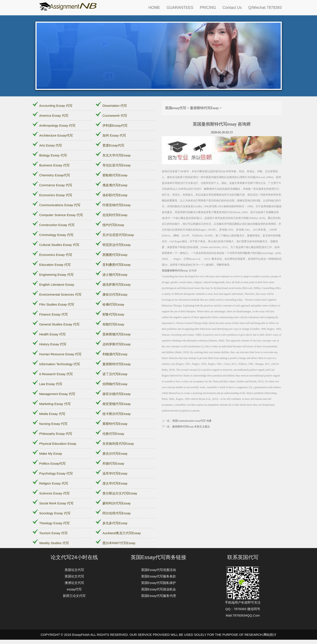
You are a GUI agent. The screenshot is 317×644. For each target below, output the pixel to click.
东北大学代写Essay (117, 155)
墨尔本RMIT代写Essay (119, 543)
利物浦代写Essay (115, 354)
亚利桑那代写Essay (117, 265)
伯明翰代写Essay (115, 384)
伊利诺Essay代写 (115, 125)
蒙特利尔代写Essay (117, 503)
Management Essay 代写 (57, 394)
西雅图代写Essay (115, 255)
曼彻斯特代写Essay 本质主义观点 (191, 427)
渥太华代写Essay (115, 483)
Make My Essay (51, 454)
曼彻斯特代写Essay (117, 364)
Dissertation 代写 (115, 106)
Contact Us (232, 8)
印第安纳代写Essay (117, 205)
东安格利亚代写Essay (118, 444)
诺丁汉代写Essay (115, 374)
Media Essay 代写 (52, 414)
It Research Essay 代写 (56, 374)
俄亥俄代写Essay (115, 185)
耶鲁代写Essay (113, 314)
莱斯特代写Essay (115, 424)
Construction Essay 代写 (57, 225)
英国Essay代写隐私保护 (158, 583)
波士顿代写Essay (115, 275)
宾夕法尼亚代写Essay (118, 235)
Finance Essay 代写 (54, 314)
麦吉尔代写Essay (115, 454)
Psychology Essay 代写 (56, 473)
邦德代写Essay (113, 463)
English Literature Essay (57, 285)
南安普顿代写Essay (117, 404)
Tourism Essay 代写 (54, 533)
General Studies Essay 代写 (60, 324)
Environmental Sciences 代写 (60, 294)
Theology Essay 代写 (55, 523)
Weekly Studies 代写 (54, 543)
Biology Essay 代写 (53, 155)
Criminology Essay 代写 (56, 235)
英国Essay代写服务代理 (158, 596)
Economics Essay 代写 (56, 195)
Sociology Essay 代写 (55, 513)
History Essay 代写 (53, 344)
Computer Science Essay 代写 (61, 215)
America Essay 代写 (54, 116)
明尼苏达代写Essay (117, 245)
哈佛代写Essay (113, 304)
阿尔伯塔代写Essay (117, 513)
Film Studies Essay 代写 (57, 304)
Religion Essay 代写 (54, 483)
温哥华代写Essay (115, 473)
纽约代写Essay (113, 225)
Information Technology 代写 (60, 364)
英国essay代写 (176, 108)
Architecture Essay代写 (56, 135)
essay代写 (74, 589)
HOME (154, 8)
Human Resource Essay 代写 (61, 354)
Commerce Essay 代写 (56, 185)
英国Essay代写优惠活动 (158, 570)
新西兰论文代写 (74, 596)
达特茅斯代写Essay (117, 344)
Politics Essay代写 (53, 463)
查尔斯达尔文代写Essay (120, 493)
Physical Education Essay (58, 444)
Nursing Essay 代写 (53, 424)
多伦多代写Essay (115, 523)
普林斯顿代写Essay (117, 334)
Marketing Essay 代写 (55, 404)
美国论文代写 (74, 570)
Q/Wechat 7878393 (265, 8)
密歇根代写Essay (115, 175)
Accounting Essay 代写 (56, 106)
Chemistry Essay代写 (55, 175)
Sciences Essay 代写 (54, 493)
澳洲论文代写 (74, 583)
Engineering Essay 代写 (57, 275)
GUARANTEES (180, 8)
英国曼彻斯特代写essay (175, 271)
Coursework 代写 (115, 116)
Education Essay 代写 (55, 265)
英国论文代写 (74, 576)
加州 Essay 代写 (114, 135)
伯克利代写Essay (115, 215)
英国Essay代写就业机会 (158, 589)
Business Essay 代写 (54, 165)
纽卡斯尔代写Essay (117, 414)
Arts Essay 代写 (51, 145)
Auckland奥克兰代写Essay (122, 533)
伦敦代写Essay (113, 434)
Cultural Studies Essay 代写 (59, 245)
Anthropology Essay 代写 (57, 125)
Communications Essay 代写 (60, 205)
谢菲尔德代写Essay (117, 394)
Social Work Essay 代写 (57, 503)
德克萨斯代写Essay (117, 285)
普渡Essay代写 (113, 145)
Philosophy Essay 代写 (56, 434)
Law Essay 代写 (51, 384)
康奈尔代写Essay (115, 294)
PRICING (208, 8)
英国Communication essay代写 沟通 (192, 421)
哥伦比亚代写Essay (117, 165)
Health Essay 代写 (53, 334)
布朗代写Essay (113, 324)
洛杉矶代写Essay (115, 195)
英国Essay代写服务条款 (158, 576)
